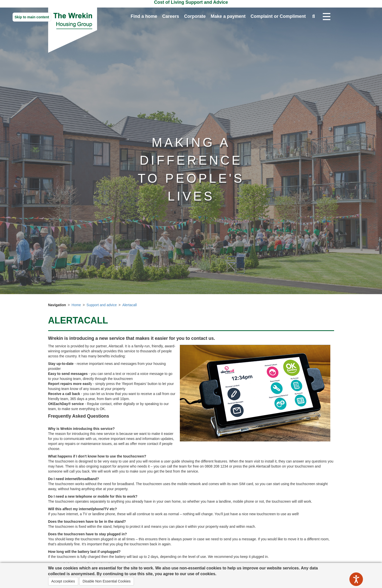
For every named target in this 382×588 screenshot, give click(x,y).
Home (76, 305)
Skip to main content (32, 17)
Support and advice (102, 305)
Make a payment (228, 16)
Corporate (195, 16)
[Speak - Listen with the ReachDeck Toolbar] (356, 579)
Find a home (144, 16)
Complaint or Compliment (278, 16)
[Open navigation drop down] (327, 17)
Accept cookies (63, 581)
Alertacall (130, 305)
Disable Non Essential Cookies (106, 581)
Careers (171, 16)
